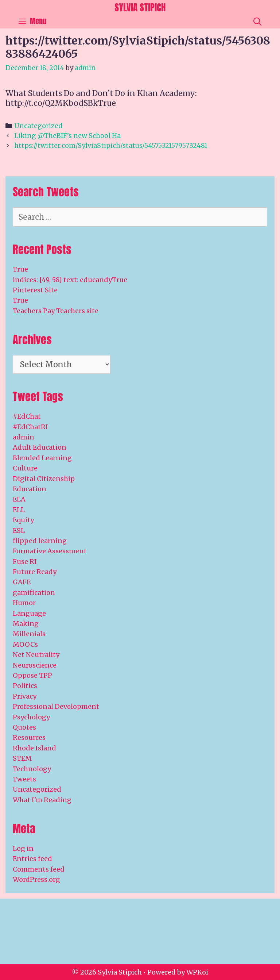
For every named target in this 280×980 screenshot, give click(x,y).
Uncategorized (38, 126)
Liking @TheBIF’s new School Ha (67, 136)
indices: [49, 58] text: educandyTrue (70, 280)
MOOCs (25, 644)
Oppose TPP (32, 675)
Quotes (24, 727)
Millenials (29, 634)
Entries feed (32, 859)
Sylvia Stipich (140, 7)
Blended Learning (42, 458)
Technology (32, 769)
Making (26, 624)
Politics (25, 686)
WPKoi (197, 972)
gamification (34, 593)
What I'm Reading (42, 800)
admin (24, 437)
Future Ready (35, 572)
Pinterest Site (35, 290)
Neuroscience (35, 665)
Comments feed (39, 869)
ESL (19, 531)
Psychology (31, 717)
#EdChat (27, 416)
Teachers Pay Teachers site (56, 311)
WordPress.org (36, 879)
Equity (23, 520)
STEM (22, 758)
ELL (19, 510)
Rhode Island (34, 748)
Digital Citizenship (44, 479)
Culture (25, 468)
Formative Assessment (50, 551)
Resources (29, 737)
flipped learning (40, 541)
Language (29, 613)
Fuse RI (25, 562)
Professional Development (56, 706)
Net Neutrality (36, 655)
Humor (24, 603)
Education (30, 489)
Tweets (24, 779)
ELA (19, 499)
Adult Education (40, 447)
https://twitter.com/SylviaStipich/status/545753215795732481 (111, 145)
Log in (23, 848)
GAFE (22, 582)
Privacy (25, 696)
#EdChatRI (30, 427)
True (20, 269)
